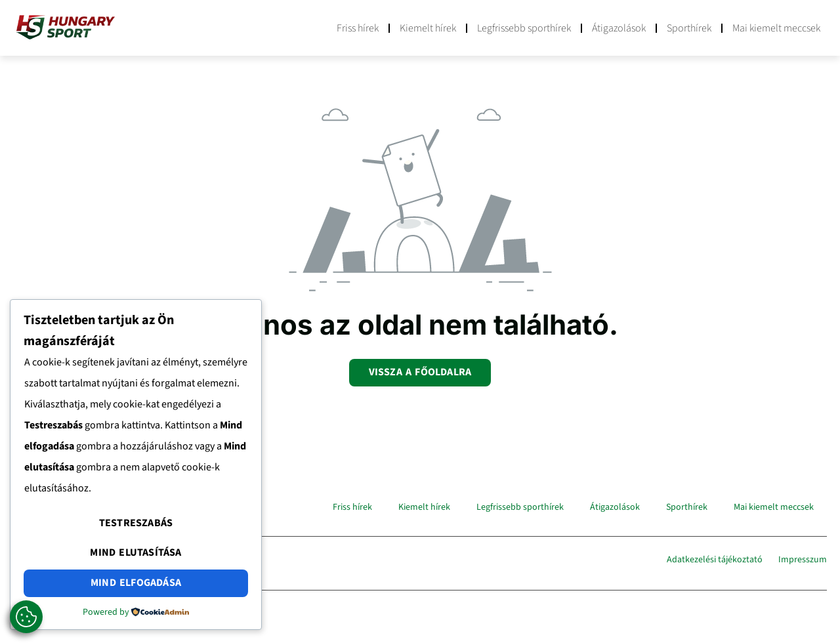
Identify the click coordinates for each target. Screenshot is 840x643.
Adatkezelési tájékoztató (715, 560)
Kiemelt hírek (428, 28)
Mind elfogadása (136, 583)
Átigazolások (619, 28)
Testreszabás (136, 523)
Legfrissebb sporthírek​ (524, 28)
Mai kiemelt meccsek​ (776, 28)
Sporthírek (689, 28)
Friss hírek (358, 28)
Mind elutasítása (136, 552)
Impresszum (803, 560)
